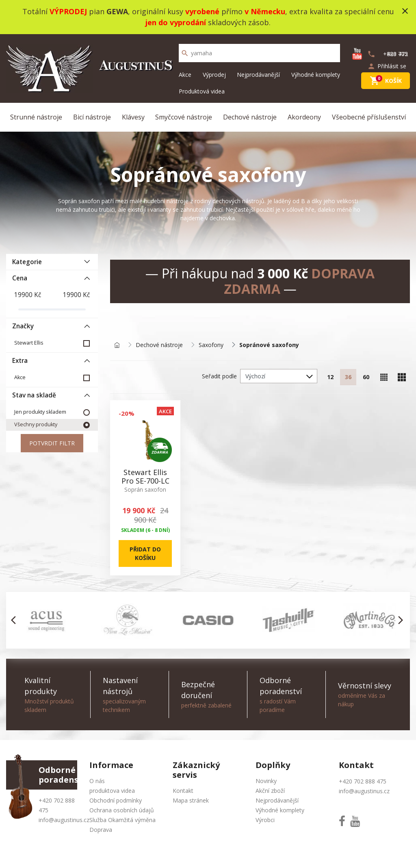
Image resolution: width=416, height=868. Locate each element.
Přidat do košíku (145, 553)
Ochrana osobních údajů (122, 810)
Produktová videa (202, 91)
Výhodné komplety (316, 75)
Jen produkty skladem (40, 412)
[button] (16, 620)
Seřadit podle (219, 376)
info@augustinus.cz (64, 820)
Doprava (101, 830)
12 (330, 377)
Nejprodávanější (258, 75)
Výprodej (214, 75)
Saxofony (211, 345)
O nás (97, 781)
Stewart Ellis (29, 343)
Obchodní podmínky (116, 800)
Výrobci (265, 820)
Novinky (266, 781)
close (405, 11)
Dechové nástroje (250, 117)
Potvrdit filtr (52, 443)
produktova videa (112, 791)
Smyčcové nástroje (184, 117)
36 (348, 377)
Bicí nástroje (92, 117)
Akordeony (304, 117)
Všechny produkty (36, 424)
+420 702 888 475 (363, 781)
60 (366, 377)
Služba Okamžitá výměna (122, 820)
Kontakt (183, 791)
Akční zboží (270, 791)
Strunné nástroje (36, 117)
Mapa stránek (191, 800)
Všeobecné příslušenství (369, 117)
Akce (185, 75)
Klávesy (133, 117)
